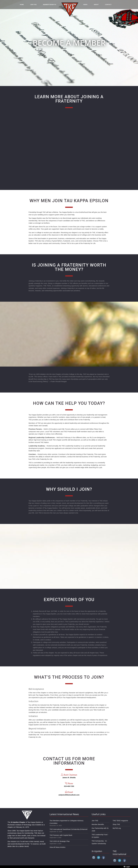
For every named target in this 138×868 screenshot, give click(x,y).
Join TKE (95, 821)
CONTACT (108, 5)
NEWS (85, 5)
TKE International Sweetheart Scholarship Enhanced (68, 829)
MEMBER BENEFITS (50, 5)
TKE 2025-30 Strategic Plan (60, 841)
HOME (22, 5)
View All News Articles (57, 847)
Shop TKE (116, 824)
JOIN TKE (33, 5)
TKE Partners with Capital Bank (61, 835)
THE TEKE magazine (120, 821)
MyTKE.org (117, 828)
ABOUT (96, 5)
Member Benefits (98, 824)
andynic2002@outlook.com (69, 795)
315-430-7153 (69, 786)
